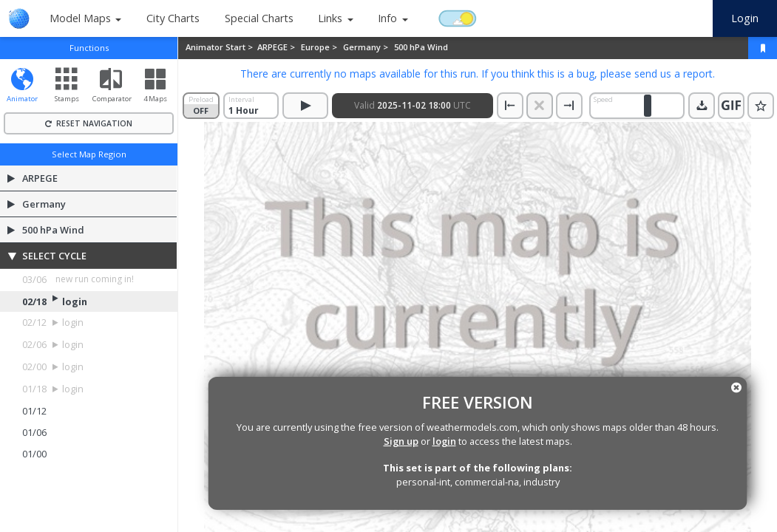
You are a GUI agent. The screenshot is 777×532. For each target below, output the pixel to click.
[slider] (648, 106)
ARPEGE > (277, 47)
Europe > (320, 47)
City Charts (173, 18)
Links (330, 18)
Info (387, 18)
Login (745, 18)
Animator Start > (220, 47)
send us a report (673, 74)
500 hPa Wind (421, 47)
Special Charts (259, 18)
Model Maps (80, 18)
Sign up (401, 441)
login (444, 441)
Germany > (367, 47)
